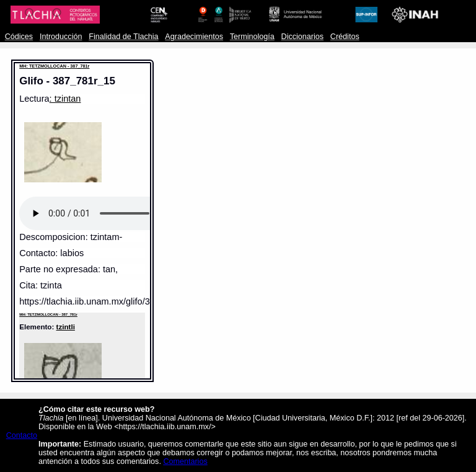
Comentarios (185, 461)
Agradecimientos (194, 37)
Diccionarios (303, 37)
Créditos (345, 37)
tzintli (66, 327)
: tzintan (65, 99)
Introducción (61, 37)
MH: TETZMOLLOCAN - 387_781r (54, 66)
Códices (19, 37)
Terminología (252, 37)
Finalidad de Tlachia (123, 37)
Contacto (22, 435)
